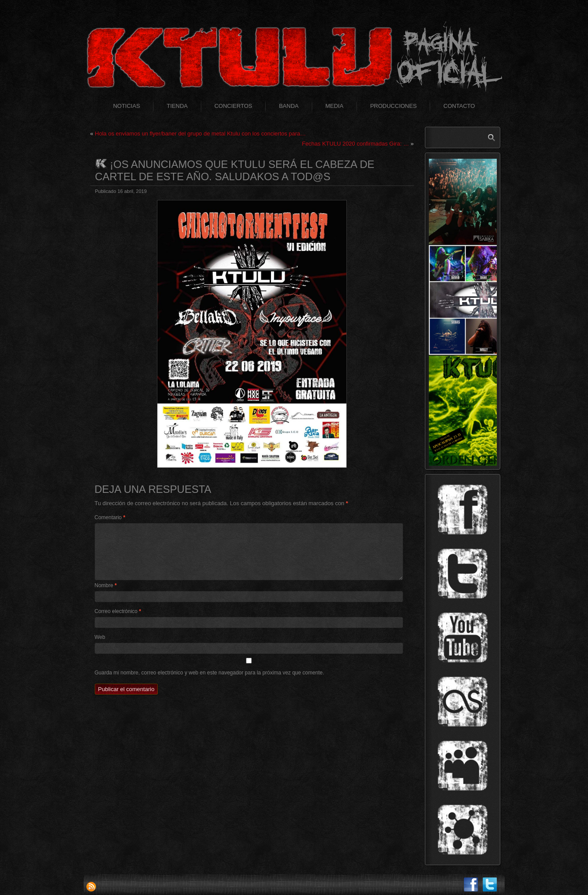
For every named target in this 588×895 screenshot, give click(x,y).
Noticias (127, 106)
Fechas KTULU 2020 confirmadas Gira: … (355, 144)
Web (100, 637)
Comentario (110, 517)
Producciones (393, 106)
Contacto (459, 106)
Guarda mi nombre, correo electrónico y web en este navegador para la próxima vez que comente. (210, 673)
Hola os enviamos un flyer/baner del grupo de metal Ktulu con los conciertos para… (200, 134)
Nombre (106, 585)
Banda (289, 106)
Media (334, 106)
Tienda (177, 106)
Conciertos (233, 106)
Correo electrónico (118, 611)
